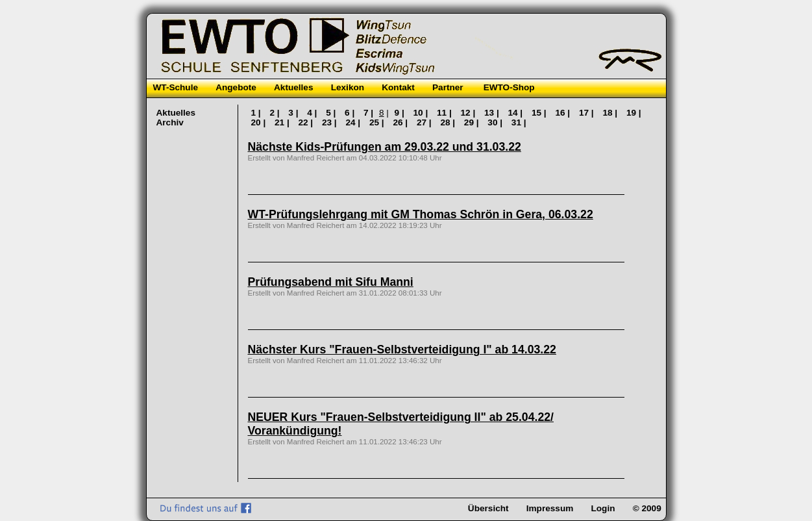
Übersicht (488, 508)
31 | (519, 122)
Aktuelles (293, 87)
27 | (425, 122)
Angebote (236, 87)
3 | (294, 113)
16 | (563, 113)
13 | (493, 113)
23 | (330, 122)
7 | (370, 113)
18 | (611, 113)
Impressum (550, 508)
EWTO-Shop (509, 87)
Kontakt (398, 87)
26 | (401, 122)
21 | (283, 122)
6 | (351, 113)
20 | (260, 122)
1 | (257, 113)
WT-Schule (176, 87)
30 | (496, 122)
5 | (332, 113)
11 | (445, 113)
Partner (448, 87)
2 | (276, 113)
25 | (378, 122)
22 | (306, 122)
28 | (449, 122)
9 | (401, 113)
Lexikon (348, 87)
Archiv (170, 122)
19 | (634, 113)
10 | (422, 113)
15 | (540, 113)
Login (603, 508)
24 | (354, 122)
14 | (516, 113)
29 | (473, 122)
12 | (469, 113)
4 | (313, 113)
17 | (587, 113)
